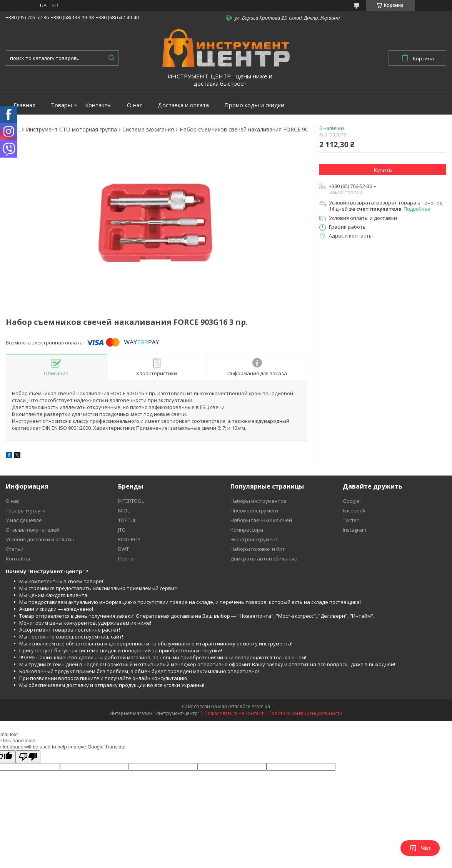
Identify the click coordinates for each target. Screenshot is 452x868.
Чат (420, 848)
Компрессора (247, 530)
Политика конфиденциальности (305, 713)
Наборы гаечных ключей (261, 520)
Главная (24, 105)
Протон (127, 559)
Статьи (15, 549)
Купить (383, 170)
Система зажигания (148, 130)
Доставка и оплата (183, 105)
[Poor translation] (28, 757)
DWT (123, 549)
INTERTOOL (131, 501)
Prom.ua (261, 706)
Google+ (353, 501)
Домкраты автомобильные (264, 559)
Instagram (354, 530)
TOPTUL (127, 520)
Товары (61, 105)
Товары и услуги (26, 510)
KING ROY (129, 539)
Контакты (98, 105)
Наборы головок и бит (258, 549)
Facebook (354, 510)
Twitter (351, 520)
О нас (135, 105)
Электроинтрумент (254, 539)
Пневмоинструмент (255, 510)
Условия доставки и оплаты (40, 539)
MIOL (124, 510)
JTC (122, 530)
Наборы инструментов (259, 501)
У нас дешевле (24, 520)
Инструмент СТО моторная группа (71, 130)
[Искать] (111, 58)
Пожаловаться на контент (234, 713)
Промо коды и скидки (254, 105)
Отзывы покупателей (33, 530)
